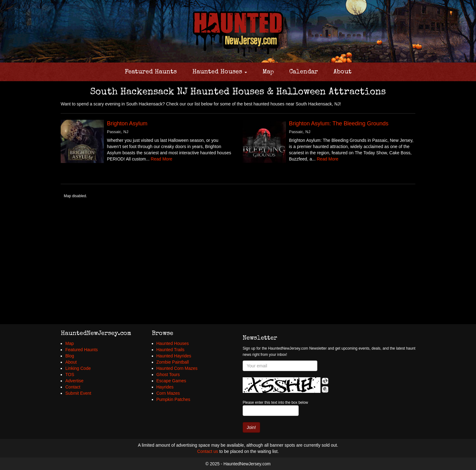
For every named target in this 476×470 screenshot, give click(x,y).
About (343, 72)
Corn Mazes (168, 393)
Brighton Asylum (127, 123)
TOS (70, 375)
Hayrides (165, 387)
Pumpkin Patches (173, 399)
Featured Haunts (151, 72)
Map (268, 72)
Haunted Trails (170, 350)
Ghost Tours (168, 375)
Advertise (74, 381)
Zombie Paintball (173, 362)
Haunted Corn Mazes (177, 368)
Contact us (208, 451)
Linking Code (78, 368)
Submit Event (78, 393)
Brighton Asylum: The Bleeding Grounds (339, 123)
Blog (70, 356)
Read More (162, 159)
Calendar (304, 72)
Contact (73, 387)
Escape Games (171, 381)
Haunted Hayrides (174, 356)
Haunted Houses (220, 72)
